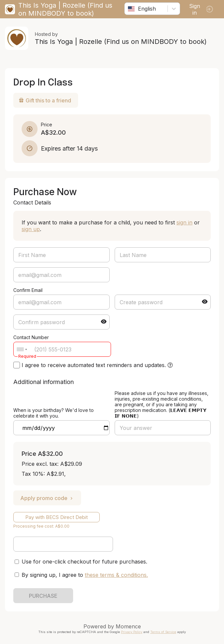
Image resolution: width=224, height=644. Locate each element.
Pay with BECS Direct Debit (56, 517)
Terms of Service (163, 632)
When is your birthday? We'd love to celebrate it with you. (54, 413)
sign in (184, 222)
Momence (128, 626)
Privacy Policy (132, 632)
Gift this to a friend (45, 100)
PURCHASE (43, 596)
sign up (31, 229)
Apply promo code (47, 498)
